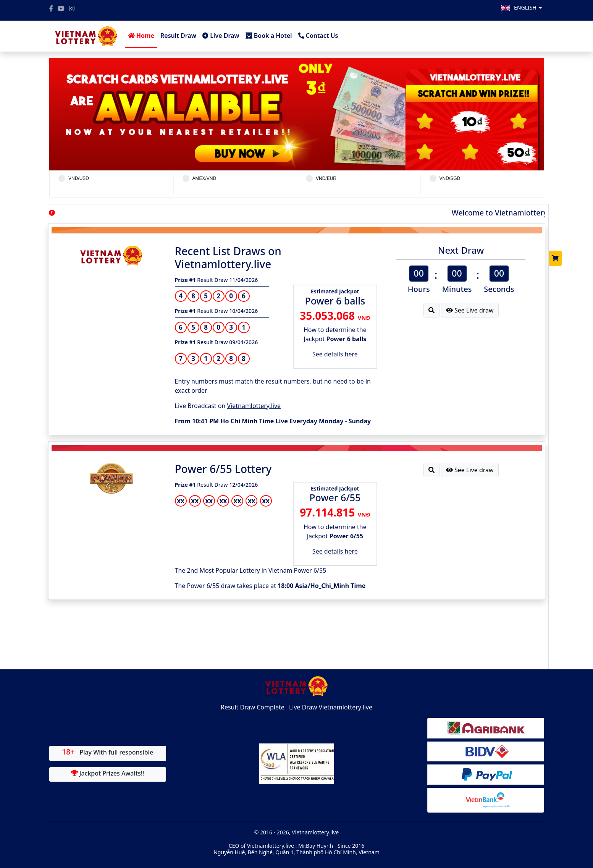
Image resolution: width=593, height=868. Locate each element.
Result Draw (178, 36)
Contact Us (318, 36)
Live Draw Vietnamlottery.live (331, 707)
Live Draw (221, 36)
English (528, 7)
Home (141, 36)
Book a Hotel (269, 36)
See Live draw (470, 310)
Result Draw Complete (253, 707)
